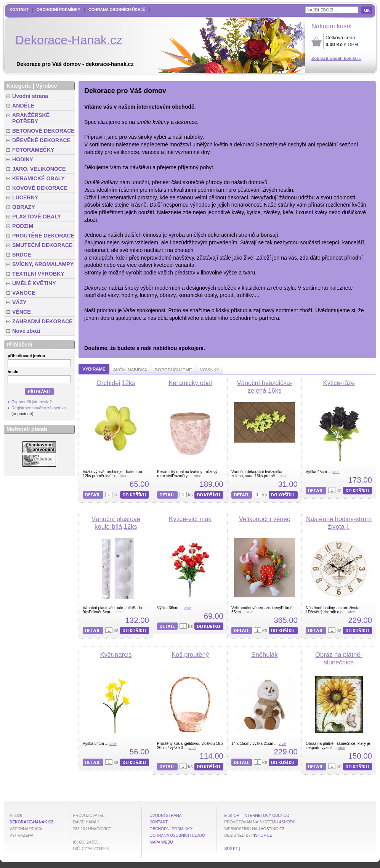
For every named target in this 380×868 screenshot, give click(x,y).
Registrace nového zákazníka (39, 408)
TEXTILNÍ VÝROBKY (38, 274)
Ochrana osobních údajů (117, 10)
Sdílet (231, 849)
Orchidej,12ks (116, 383)
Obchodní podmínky (59, 10)
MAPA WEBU (161, 842)
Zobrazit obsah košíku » (336, 58)
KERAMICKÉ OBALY (38, 178)
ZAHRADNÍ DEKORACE (42, 321)
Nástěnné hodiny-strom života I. (339, 523)
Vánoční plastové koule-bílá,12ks (116, 523)
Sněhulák (264, 655)
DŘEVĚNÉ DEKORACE (41, 140)
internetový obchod (266, 816)
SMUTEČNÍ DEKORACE (42, 245)
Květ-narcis (116, 655)
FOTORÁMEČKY (33, 150)
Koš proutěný (190, 655)
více (124, 476)
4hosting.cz (272, 829)
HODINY (23, 159)
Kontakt (19, 10)
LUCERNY (25, 197)
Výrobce (46, 86)
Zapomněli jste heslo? (32, 402)
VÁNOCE (24, 293)
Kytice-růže (339, 383)
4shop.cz (263, 835)
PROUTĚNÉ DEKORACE (43, 236)
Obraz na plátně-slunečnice (339, 659)
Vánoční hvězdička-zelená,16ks (264, 387)
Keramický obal (190, 383)
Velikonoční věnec (265, 519)
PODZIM (23, 226)
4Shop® (287, 822)
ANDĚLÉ (23, 106)
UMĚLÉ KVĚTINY (34, 283)
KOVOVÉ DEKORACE (40, 188)
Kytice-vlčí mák (190, 519)
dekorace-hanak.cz (31, 822)
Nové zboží (26, 331)
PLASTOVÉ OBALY (37, 217)
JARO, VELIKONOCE (39, 169)
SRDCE (22, 255)
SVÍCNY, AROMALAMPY (43, 264)
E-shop (232, 816)
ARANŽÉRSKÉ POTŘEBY (31, 118)
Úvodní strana (30, 96)
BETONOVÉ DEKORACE (43, 131)
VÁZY (19, 302)
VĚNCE (22, 312)
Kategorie (19, 86)
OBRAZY (24, 207)
